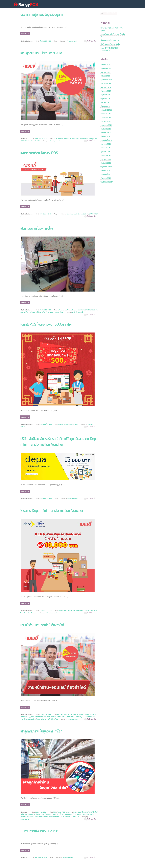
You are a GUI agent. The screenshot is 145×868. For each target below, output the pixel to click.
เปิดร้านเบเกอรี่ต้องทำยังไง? (37, 229)
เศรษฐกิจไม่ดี (93, 139)
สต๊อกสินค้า (76, 139)
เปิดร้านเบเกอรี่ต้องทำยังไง (37, 312)
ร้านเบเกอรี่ (80, 310)
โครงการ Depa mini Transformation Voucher (52, 511)
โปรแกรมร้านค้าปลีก (27, 817)
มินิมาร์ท (61, 139)
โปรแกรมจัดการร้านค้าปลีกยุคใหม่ (47, 719)
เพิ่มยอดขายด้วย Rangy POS (39, 153)
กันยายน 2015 (106, 155)
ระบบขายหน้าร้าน (40, 717)
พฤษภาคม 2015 (106, 167)
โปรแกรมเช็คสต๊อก (54, 817)
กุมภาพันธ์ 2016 (106, 140)
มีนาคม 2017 (105, 106)
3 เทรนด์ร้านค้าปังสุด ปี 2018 (39, 831)
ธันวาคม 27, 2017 (41, 858)
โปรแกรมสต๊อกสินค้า (41, 817)
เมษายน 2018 (106, 87)
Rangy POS (68, 424)
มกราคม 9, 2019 (45, 714)
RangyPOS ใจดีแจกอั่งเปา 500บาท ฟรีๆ (46, 325)
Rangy (61, 424)
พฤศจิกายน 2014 (107, 182)
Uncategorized (72, 41)
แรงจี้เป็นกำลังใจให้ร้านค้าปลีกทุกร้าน (63, 717)
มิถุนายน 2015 (106, 163)
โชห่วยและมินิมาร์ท (27, 141)
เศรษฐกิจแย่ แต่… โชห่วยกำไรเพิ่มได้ (41, 53)
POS (59, 714)
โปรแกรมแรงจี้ (66, 817)
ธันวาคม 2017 (106, 91)
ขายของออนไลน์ (83, 214)
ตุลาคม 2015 (105, 152)
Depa (60, 611)
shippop (75, 424)
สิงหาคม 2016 (106, 121)
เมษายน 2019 (106, 72)
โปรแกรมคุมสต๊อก (30, 719)
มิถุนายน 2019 (106, 68)
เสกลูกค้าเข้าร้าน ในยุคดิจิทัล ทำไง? (41, 732)
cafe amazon (62, 310)
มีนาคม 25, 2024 (45, 41)
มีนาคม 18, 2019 (45, 310)
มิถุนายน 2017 (106, 95)
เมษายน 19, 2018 (41, 812)
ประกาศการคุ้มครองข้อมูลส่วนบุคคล (111, 29)
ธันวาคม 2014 (106, 178)
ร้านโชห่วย (68, 139)
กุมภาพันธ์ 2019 (106, 80)
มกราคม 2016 (106, 144)
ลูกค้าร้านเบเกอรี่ (77, 312)
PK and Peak (71, 310)
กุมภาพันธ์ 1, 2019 (46, 424)
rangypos (80, 611)
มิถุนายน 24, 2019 (41, 139)
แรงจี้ (49, 717)
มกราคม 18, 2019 (46, 611)
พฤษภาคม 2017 (106, 99)
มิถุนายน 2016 (106, 129)
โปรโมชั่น (37, 141)
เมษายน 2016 (106, 133)
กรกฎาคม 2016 (106, 125)
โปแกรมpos (75, 817)
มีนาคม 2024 (105, 64)
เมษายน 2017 (106, 102)
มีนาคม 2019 (105, 76)
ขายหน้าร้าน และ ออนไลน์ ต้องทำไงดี (42, 625)
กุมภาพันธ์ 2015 (106, 174)
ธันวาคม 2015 (106, 148)
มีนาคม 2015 (105, 170)
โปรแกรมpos (80, 717)
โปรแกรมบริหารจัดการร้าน (54, 312)
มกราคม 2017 (106, 114)
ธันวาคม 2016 (106, 117)
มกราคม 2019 (106, 83)
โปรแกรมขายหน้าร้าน (52, 814)
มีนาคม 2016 (105, 136)
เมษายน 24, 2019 (46, 214)
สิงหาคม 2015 (106, 159)
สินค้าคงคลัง (84, 139)
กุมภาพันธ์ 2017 (106, 110)
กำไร (55, 139)
